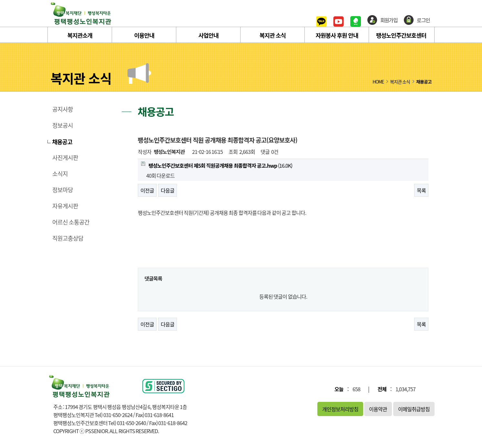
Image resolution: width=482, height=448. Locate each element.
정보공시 (63, 125)
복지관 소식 (273, 35)
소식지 (60, 174)
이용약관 (378, 409)
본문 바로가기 (0, 0)
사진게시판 (65, 158)
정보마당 (63, 190)
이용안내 (144, 35)
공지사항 (63, 109)
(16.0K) (217, 165)
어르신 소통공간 (71, 222)
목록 (421, 190)
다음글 (168, 190)
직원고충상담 (68, 238)
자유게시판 (65, 206)
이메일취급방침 (414, 409)
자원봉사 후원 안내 (337, 35)
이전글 (147, 190)
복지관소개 (80, 35)
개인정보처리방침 (340, 409)
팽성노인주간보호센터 (401, 35)
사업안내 (208, 35)
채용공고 (62, 142)
